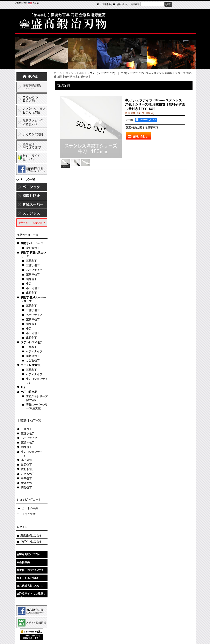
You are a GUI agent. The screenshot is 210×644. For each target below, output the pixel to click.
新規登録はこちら (31, 535)
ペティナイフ (34, 270)
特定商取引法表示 (30, 554)
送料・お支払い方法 (31, 570)
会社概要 (24, 562)
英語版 (36, 3)
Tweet (129, 120)
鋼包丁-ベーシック (32, 243)
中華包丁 (26, 478)
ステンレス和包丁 (32, 342)
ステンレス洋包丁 (32, 365)
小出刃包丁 (33, 288)
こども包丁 (33, 361)
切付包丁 (26, 487)
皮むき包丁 (33, 248)
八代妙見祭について (31, 586)
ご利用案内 (106, 4)
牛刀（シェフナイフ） (103, 73)
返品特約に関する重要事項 (142, 128)
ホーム (58, 73)
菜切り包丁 (33, 275)
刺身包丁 (31, 279)
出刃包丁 (31, 293)
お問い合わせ (122, 4)
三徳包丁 (31, 261)
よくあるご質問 (28, 578)
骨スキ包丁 (28, 483)
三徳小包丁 (33, 265)
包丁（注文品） (30, 392)
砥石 (24, 387)
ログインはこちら (31, 541)
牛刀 (29, 284)
